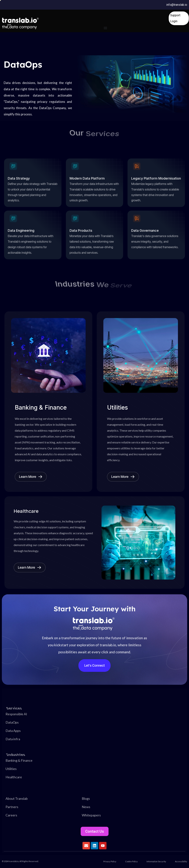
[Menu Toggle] (105, 28)
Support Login (175, 18)
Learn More (31, 477)
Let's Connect (95, 665)
